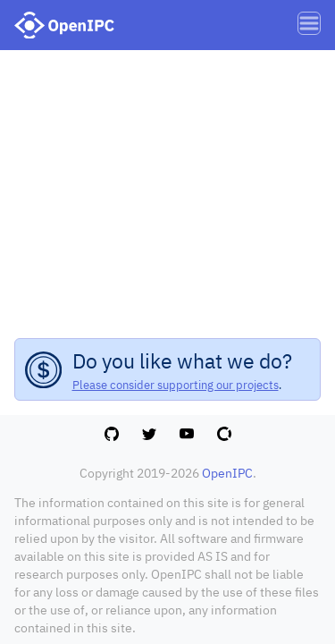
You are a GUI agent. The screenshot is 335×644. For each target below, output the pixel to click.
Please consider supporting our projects (176, 385)
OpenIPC (227, 473)
